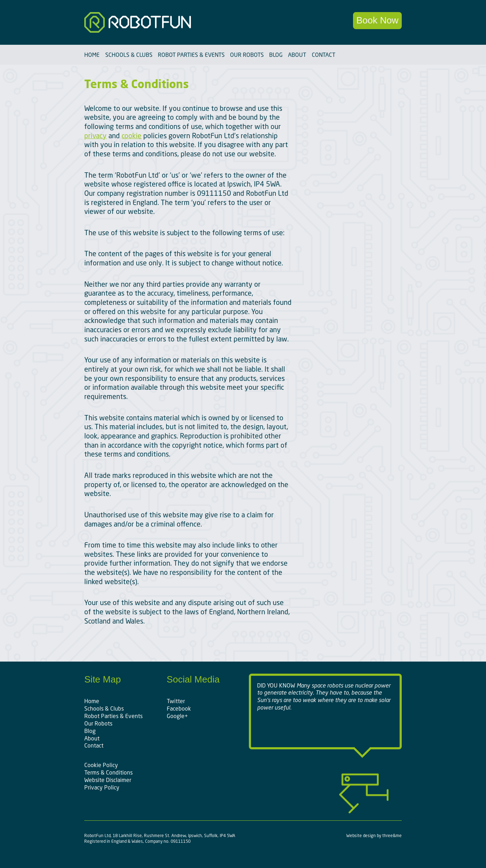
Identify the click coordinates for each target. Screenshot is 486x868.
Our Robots (247, 55)
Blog (276, 55)
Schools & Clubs (129, 55)
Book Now (377, 20)
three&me (392, 835)
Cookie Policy (101, 765)
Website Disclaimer (108, 780)
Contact (324, 55)
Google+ (177, 716)
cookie (132, 136)
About (297, 55)
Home (92, 55)
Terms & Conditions (108, 772)
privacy (95, 136)
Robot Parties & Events (191, 55)
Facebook (179, 708)
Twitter (176, 701)
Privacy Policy (102, 787)
